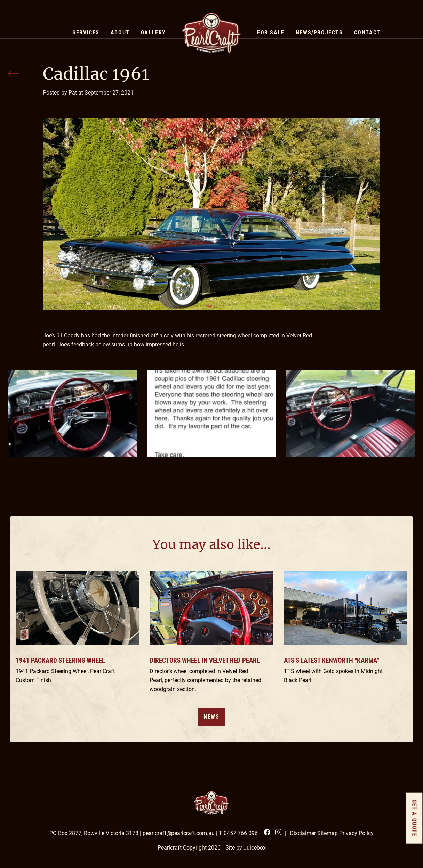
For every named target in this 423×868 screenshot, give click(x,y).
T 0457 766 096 (238, 833)
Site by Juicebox (246, 848)
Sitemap (328, 833)
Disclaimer (303, 833)
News (211, 717)
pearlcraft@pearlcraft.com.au (179, 833)
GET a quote (414, 818)
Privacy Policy (356, 833)
